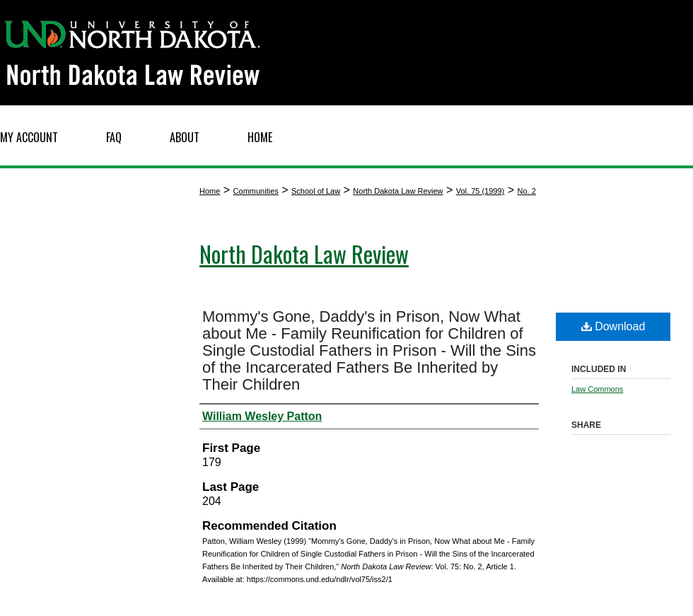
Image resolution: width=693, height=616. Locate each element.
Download (613, 326)
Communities (256, 191)
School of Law (316, 191)
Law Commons (597, 389)
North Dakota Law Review (398, 191)
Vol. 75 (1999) (481, 191)
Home (210, 191)
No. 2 (526, 191)
